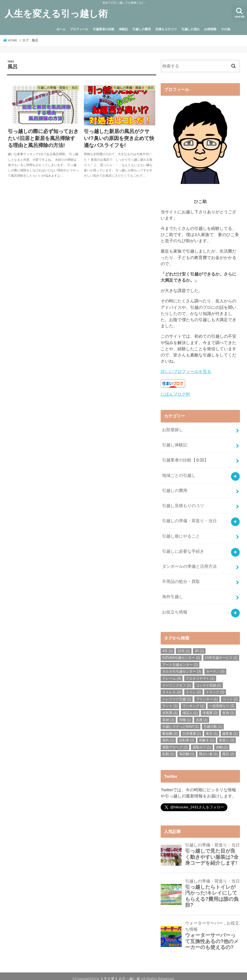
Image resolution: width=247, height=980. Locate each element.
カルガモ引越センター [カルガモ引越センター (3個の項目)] (182, 666)
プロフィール (79, 29)
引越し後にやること (181, 533)
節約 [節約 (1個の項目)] (168, 735)
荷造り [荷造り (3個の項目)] (227, 735)
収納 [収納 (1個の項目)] (168, 715)
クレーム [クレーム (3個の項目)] (172, 673)
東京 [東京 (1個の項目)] (212, 728)
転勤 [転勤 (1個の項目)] (168, 749)
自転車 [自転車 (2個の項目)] (187, 735)
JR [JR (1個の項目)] (199, 646)
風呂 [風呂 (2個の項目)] (228, 749)
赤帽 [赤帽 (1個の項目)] (222, 742)
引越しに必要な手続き (183, 548)
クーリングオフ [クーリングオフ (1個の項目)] (177, 680)
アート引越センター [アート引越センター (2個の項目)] (180, 659)
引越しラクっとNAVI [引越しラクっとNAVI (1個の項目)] (180, 721)
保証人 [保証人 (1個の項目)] (190, 708)
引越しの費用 (142, 29)
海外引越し (173, 592)
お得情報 (210, 29)
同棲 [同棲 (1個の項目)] (185, 715)
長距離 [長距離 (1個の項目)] (187, 749)
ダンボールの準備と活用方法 (189, 563)
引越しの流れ (191, 29)
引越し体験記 (175, 444)
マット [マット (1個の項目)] (170, 701)
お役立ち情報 (175, 607)
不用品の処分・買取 (181, 577)
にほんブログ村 (175, 394)
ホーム (61, 29)
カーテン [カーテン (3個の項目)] (215, 666)
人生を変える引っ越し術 (56, 13)
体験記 (124, 29)
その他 (226, 29)
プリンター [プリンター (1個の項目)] (207, 694)
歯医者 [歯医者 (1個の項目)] (230, 728)
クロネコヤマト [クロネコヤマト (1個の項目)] (200, 673)
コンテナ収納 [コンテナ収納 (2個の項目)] (209, 680)
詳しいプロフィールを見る (186, 372)
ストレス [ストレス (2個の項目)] (172, 687)
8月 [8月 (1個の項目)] (168, 646)
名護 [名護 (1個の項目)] (202, 715)
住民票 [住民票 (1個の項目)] (170, 708)
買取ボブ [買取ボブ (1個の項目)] (202, 742)
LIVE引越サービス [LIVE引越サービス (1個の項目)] (221, 653)
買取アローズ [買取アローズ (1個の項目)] (175, 742)
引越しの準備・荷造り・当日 (189, 518)
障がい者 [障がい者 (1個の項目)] (208, 749)
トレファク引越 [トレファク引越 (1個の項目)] (177, 694)
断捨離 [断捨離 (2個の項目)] (170, 728)
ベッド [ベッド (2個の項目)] (230, 694)
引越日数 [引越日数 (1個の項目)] (213, 721)
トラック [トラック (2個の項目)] (215, 687)
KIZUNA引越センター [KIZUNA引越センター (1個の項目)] (181, 653)
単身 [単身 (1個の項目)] (228, 708)
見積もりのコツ (166, 29)
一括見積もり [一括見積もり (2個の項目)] (222, 701)
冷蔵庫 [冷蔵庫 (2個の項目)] (210, 708)
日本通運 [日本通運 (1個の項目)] (192, 728)
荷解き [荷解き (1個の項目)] (207, 735)
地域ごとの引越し (179, 474)
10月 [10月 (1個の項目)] (183, 646)
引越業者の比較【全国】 (185, 459)
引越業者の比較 (104, 29)
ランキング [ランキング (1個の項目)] (193, 701)
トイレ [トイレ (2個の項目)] (193, 687)
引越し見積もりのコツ (183, 503)
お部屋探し (173, 429)
